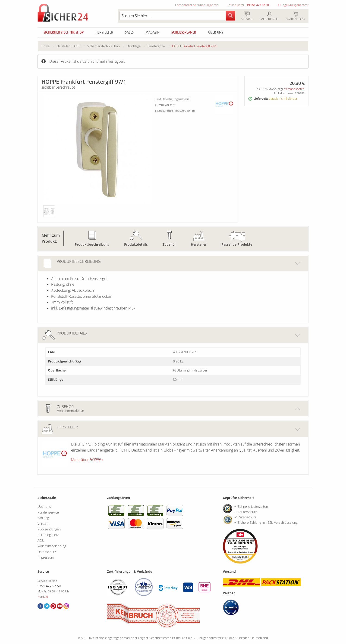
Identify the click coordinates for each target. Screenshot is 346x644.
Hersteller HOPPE (68, 46)
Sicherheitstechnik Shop (64, 32)
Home (46, 46)
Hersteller (104, 32)
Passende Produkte (237, 244)
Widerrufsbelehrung (52, 546)
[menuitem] (49, 46)
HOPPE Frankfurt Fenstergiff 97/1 (194, 46)
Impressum (46, 557)
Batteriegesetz (48, 535)
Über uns (216, 32)
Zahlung (43, 518)
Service (247, 16)
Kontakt (43, 597)
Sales (129, 32)
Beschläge (134, 46)
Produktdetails (136, 244)
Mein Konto (269, 16)
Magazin (153, 32)
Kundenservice (48, 512)
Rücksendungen (49, 529)
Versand (43, 524)
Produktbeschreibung (92, 244)
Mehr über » (87, 460)
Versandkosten (294, 89)
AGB (41, 540)
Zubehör (169, 244)
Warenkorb (295, 16)
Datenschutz (47, 552)
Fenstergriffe (156, 46)
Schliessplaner (184, 32)
